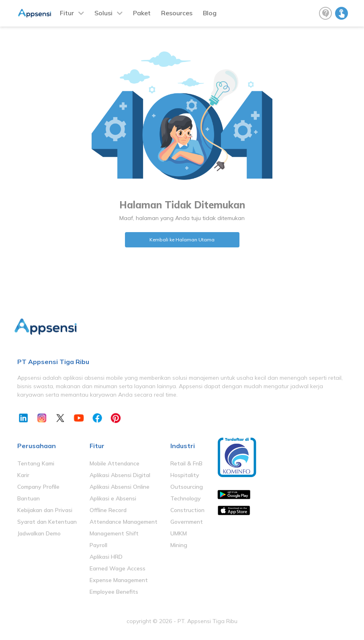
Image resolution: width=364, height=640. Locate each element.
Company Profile (38, 487)
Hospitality (185, 475)
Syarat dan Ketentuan (47, 522)
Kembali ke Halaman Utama (182, 240)
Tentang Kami (36, 463)
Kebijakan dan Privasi (45, 510)
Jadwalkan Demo (39, 533)
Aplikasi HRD (106, 557)
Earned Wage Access (118, 568)
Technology (186, 498)
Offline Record (108, 510)
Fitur (67, 13)
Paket (142, 13)
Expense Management (119, 580)
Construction (187, 510)
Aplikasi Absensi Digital (120, 475)
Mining (179, 545)
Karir (23, 475)
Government (187, 522)
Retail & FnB (186, 463)
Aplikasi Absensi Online (120, 487)
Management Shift (114, 533)
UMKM (179, 533)
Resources (177, 13)
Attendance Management (124, 522)
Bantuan (29, 498)
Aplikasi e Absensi (113, 498)
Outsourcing (187, 487)
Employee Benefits (114, 592)
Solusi (103, 13)
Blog (210, 13)
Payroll (98, 545)
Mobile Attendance (115, 463)
